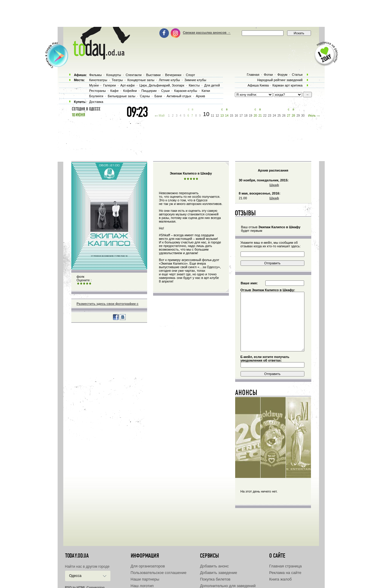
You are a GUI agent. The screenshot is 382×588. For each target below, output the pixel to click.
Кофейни (130, 91)
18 (246, 116)
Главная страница (285, 566)
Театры (117, 80)
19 (251, 116)
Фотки (268, 75)
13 (222, 116)
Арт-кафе (127, 85)
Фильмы (95, 75)
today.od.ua (77, 556)
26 (284, 116)
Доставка (96, 102)
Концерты (114, 75)
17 (241, 116)
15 (231, 116)
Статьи (297, 75)
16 (236, 116)
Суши (165, 91)
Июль (312, 116)
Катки (206, 91)
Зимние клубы (195, 80)
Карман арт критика (288, 85)
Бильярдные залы (121, 96)
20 (255, 116)
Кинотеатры (98, 80)
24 (274, 116)
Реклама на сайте (285, 573)
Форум (282, 75)
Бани (158, 96)
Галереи (110, 85)
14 (227, 116)
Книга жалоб (281, 579)
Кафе (115, 91)
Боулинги (96, 96)
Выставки (154, 75)
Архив (200, 96)
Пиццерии (149, 91)
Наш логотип (142, 586)
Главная (253, 75)
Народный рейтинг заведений (280, 80)
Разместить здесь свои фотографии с (108, 304)
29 (298, 116)
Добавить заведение (218, 573)
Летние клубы (169, 80)
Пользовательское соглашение (159, 573)
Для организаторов (148, 566)
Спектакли (134, 75)
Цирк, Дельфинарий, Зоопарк (162, 85)
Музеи (94, 85)
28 (293, 116)
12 (217, 116)
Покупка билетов (215, 579)
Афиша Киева (258, 85)
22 (265, 116)
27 (289, 116)
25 (279, 116)
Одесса (75, 576)
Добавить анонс (214, 566)
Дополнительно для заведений (228, 586)
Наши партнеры (145, 579)
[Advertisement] (191, 13)
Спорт (191, 75)
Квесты (194, 85)
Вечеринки (173, 75)
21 (260, 116)
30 (303, 116)
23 (270, 116)
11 (213, 116)
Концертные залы (141, 80)
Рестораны (98, 91)
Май (162, 116)
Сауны (145, 96)
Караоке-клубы (186, 91)
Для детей (212, 85)
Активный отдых (179, 96)
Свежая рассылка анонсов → (207, 33)
